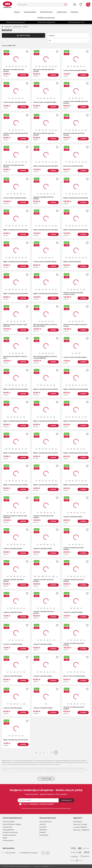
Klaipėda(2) (43, 830)
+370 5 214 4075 (9, 853)
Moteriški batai (46, 12)
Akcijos (17, 12)
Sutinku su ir (38, 804)
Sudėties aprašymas (9, 835)
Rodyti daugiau (46, 779)
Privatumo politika (9, 822)
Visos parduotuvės (45, 822)
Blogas (5, 838)
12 (52, 753)
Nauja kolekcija (30, 12)
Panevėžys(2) (44, 835)
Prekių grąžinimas (8, 830)
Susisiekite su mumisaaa (28, 853)
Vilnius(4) (43, 824)
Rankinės (74, 12)
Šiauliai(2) (43, 832)
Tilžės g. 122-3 (78, 824)
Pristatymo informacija (10, 832)
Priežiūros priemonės (46, 18)
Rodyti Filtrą (23, 35)
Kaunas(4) (43, 827)
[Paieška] (40, 5)
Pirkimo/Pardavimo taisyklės (12, 824)
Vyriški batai (62, 12)
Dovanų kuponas (8, 840)
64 (69, 40)
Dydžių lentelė (7, 827)
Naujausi (69, 35)
